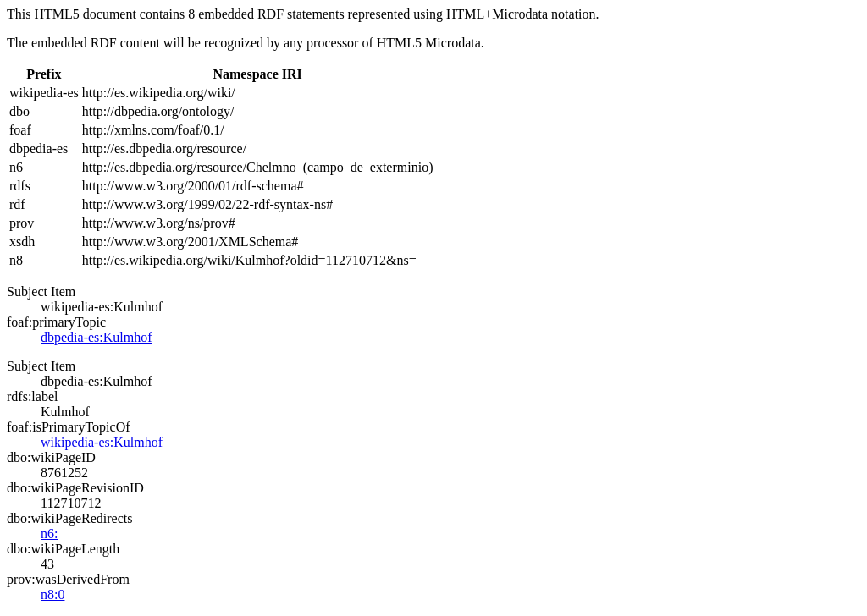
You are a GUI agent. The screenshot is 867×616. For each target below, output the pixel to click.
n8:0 (52, 594)
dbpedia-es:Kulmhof (97, 337)
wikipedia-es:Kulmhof (102, 442)
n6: (49, 533)
